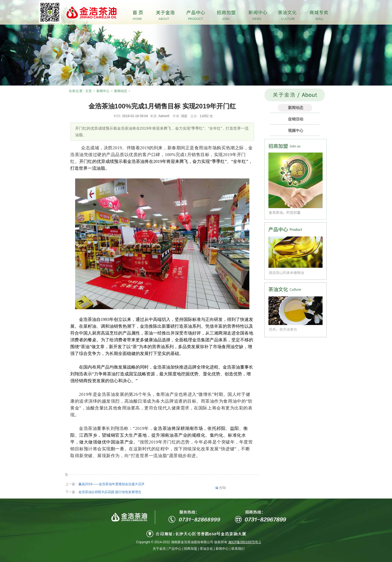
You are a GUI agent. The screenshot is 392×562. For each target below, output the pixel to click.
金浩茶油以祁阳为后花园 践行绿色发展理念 (110, 492)
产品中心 (175, 549)
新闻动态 (121, 91)
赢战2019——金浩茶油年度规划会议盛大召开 (111, 484)
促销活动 (296, 119)
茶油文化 (206, 549)
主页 (88, 91)
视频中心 (296, 130)
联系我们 (238, 549)
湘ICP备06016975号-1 (244, 542)
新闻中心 (103, 91)
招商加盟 (191, 549)
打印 (223, 488)
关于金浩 (159, 549)
